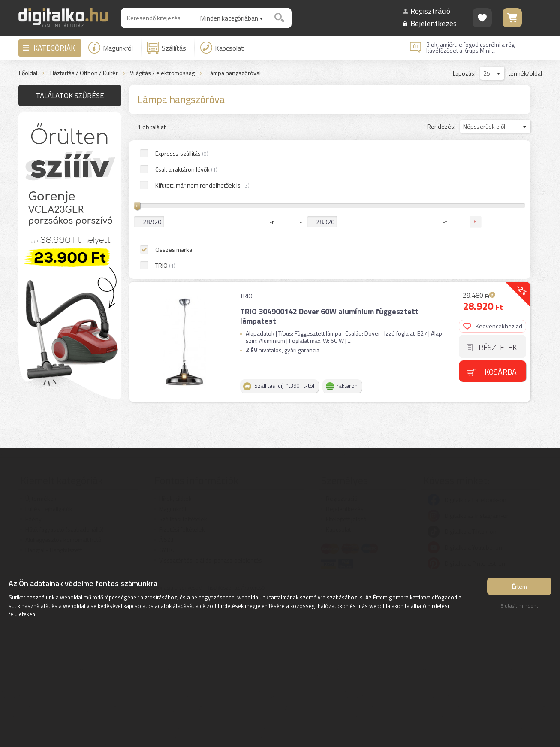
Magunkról (111, 48)
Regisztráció (430, 11)
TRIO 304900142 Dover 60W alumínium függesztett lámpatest (329, 174)
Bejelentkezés (434, 23)
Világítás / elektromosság (162, 73)
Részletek (498, 206)
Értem (519, 586)
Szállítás (167, 48)
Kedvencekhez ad (493, 184)
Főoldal (28, 73)
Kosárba (501, 230)
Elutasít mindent (519, 606)
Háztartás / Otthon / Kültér (84, 73)
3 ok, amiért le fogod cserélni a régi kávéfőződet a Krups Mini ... (471, 48)
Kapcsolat (222, 48)
